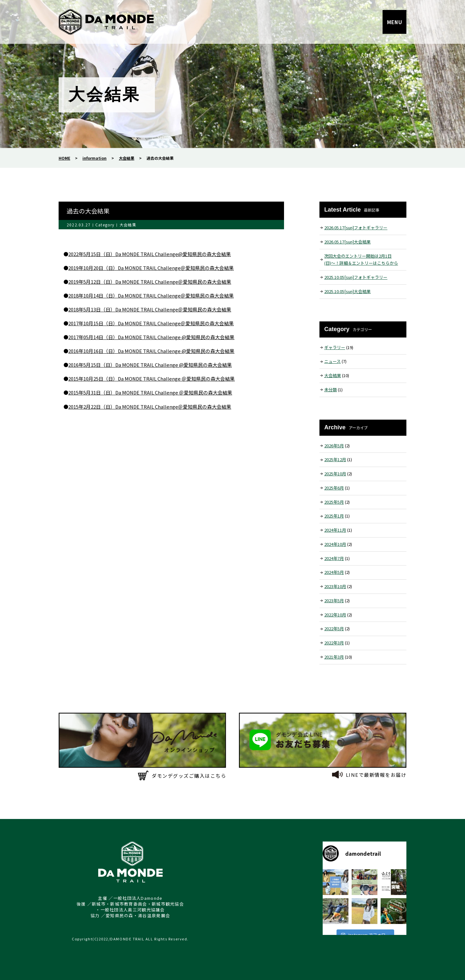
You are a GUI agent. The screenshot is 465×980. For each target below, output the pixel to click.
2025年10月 (335, 474)
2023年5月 (334, 600)
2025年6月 (334, 488)
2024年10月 (335, 544)
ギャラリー (335, 347)
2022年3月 (334, 643)
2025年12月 (335, 459)
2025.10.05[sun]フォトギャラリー (356, 277)
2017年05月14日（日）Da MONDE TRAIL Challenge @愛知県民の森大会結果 (152, 337)
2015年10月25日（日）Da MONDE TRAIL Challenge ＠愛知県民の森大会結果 (152, 379)
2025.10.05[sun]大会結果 (347, 291)
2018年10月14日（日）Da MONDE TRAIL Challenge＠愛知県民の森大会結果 (152, 295)
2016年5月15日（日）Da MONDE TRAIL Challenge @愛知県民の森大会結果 (151, 365)
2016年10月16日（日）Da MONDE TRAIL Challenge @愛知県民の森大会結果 (152, 351)
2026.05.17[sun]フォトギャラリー (356, 228)
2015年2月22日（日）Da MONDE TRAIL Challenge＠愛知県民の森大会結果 (150, 407)
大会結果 (128, 225)
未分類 (331, 390)
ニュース (332, 361)
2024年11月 (335, 530)
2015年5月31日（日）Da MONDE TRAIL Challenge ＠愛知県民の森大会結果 (151, 392)
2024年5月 (334, 572)
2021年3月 (334, 657)
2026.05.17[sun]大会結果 (347, 242)
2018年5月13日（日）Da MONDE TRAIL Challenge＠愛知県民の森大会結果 (150, 309)
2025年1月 (334, 516)
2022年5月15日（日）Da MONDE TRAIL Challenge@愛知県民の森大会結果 (150, 254)
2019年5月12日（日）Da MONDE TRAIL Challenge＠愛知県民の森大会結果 (150, 282)
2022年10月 (335, 615)
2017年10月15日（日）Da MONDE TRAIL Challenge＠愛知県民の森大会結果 (152, 323)
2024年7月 (334, 558)
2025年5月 (334, 502)
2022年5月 (334, 628)
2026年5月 (334, 446)
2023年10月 (335, 586)
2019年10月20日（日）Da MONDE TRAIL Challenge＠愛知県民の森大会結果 (152, 268)
